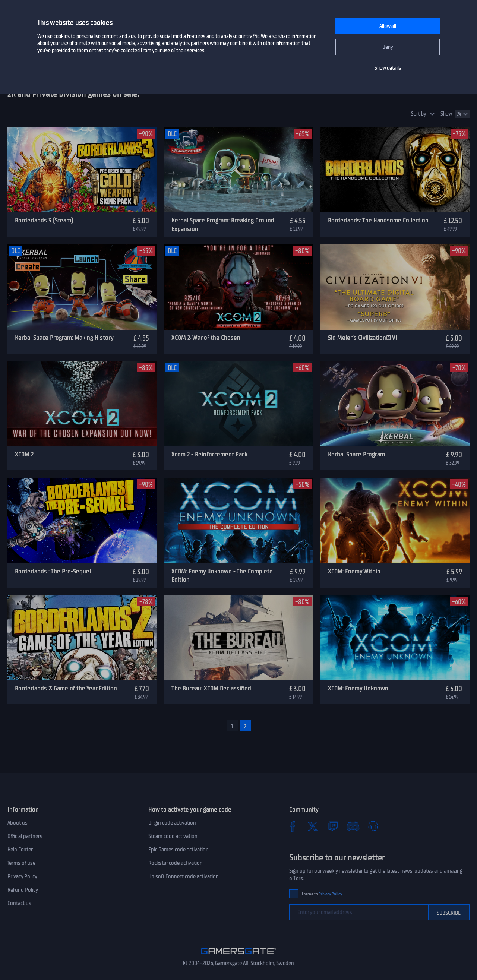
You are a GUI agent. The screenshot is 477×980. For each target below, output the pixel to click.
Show (446, 114)
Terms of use (21, 863)
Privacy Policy (22, 876)
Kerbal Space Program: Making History (64, 338)
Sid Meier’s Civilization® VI (363, 338)
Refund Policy (23, 890)
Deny (388, 47)
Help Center (20, 850)
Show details (388, 68)
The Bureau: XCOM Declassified (211, 688)
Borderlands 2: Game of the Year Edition (66, 688)
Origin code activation (172, 823)
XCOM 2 (24, 454)
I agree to (322, 894)
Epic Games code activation (179, 850)
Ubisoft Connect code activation (184, 876)
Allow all (388, 26)
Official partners (25, 836)
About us (18, 823)
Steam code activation (173, 836)
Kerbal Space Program (356, 454)
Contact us (19, 903)
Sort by (419, 114)
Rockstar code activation (176, 863)
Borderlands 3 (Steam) (44, 220)
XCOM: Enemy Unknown (358, 688)
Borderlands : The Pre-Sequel (53, 571)
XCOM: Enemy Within (354, 571)
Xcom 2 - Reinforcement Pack (209, 454)
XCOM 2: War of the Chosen (206, 338)
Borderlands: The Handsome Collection (378, 220)
